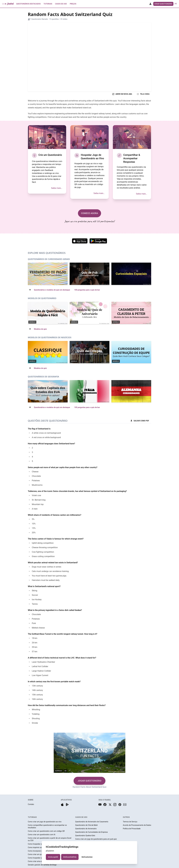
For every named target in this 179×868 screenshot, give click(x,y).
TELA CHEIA (143, 94)
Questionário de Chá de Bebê (86, 825)
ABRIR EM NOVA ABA (122, 94)
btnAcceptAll (53, 857)
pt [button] (176, 4)
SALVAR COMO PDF (140, 421)
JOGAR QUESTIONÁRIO (90, 781)
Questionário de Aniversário (86, 829)
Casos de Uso (61, 4)
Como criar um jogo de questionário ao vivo (45, 822)
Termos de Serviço (130, 822)
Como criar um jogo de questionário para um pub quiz (96, 839)
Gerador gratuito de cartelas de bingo (42, 865)
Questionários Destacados (28, 4)
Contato (31, 804)
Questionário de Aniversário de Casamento (92, 822)
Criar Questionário (163, 4)
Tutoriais (48, 4)
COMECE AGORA (89, 213)
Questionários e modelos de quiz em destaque (52, 290)
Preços (73, 4)
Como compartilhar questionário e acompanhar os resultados (47, 826)
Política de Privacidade (132, 829)
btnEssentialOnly (70, 857)
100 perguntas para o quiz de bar (87, 290)
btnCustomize (87, 857)
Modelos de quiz (40, 329)
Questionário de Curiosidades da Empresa (91, 832)
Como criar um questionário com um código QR (46, 831)
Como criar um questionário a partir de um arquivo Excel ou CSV (50, 839)
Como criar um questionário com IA (42, 835)
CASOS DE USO (81, 817)
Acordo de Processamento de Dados (137, 825)
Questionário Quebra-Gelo (85, 836)
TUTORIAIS (32, 817)
